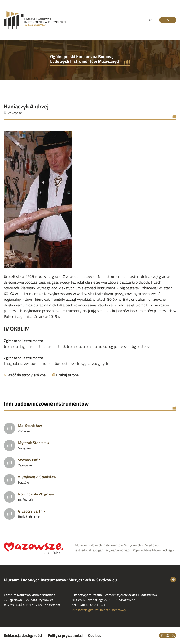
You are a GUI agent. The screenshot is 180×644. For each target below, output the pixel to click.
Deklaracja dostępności (23, 635)
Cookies (95, 635)
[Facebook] (162, 635)
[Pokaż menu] (139, 20)
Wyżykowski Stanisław (37, 477)
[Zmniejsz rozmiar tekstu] (173, 20)
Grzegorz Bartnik (32, 511)
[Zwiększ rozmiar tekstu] (162, 20)
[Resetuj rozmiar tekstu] (168, 20)
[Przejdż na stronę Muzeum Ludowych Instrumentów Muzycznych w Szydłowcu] (67, 20)
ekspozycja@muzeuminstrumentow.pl (99, 610)
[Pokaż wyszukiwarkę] (151, 20)
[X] (173, 635)
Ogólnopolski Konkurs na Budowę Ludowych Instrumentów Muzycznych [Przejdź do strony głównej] (85, 59)
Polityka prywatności (65, 635)
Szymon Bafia (29, 460)
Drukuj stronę (67, 375)
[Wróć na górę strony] (173, 580)
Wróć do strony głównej (27, 375)
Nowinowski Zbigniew (36, 494)
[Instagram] (168, 635)
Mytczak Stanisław (34, 443)
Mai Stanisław (30, 426)
